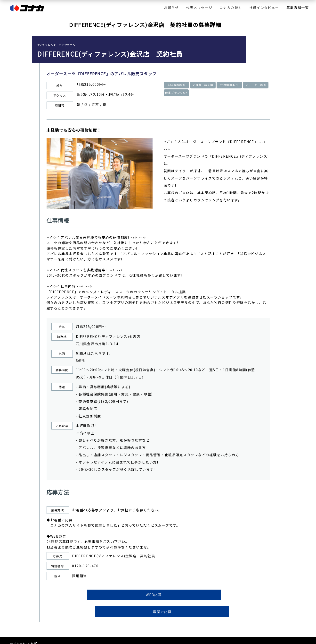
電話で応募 (197, 597)
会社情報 (14, 633)
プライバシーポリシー (22, 637)
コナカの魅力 (231, 8)
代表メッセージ (199, 8)
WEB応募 (119, 597)
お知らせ (171, 8)
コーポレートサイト (23, 629)
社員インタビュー (264, 8)
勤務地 (81, 361)
